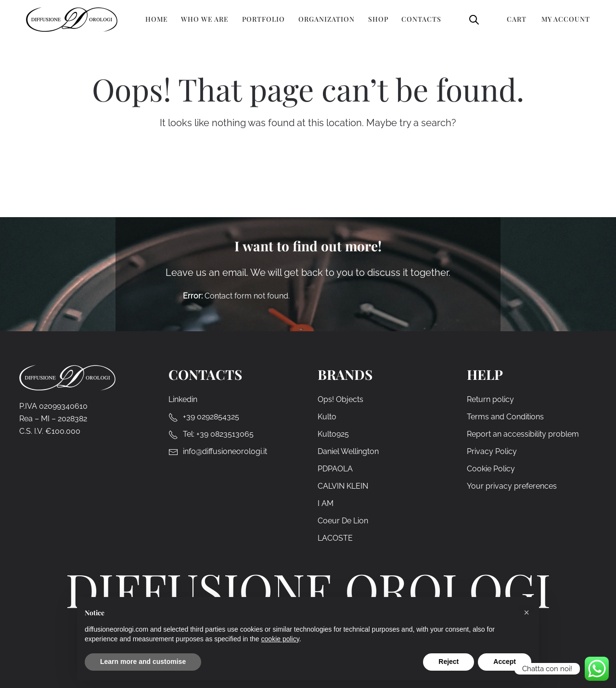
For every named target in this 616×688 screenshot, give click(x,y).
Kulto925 (333, 434)
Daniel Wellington (348, 451)
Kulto (327, 417)
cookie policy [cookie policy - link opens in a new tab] (280, 639)
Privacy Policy (492, 451)
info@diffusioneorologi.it (225, 451)
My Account (566, 19)
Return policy (490, 399)
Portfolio (263, 19)
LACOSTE (335, 538)
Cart (517, 19)
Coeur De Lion (343, 521)
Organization (327, 19)
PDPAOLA (335, 469)
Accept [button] (505, 662)
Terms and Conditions (505, 417)
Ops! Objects (340, 399)
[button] (526, 612)
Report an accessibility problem (523, 434)
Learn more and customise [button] (143, 662)
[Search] (316, 173)
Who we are (205, 19)
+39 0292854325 (211, 417)
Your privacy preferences (512, 486)
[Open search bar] (474, 19)
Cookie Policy (491, 469)
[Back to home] (72, 19)
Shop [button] (378, 19)
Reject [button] (449, 662)
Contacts (421, 19)
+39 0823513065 (225, 434)
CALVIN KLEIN (343, 486)
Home (157, 19)
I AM (326, 503)
